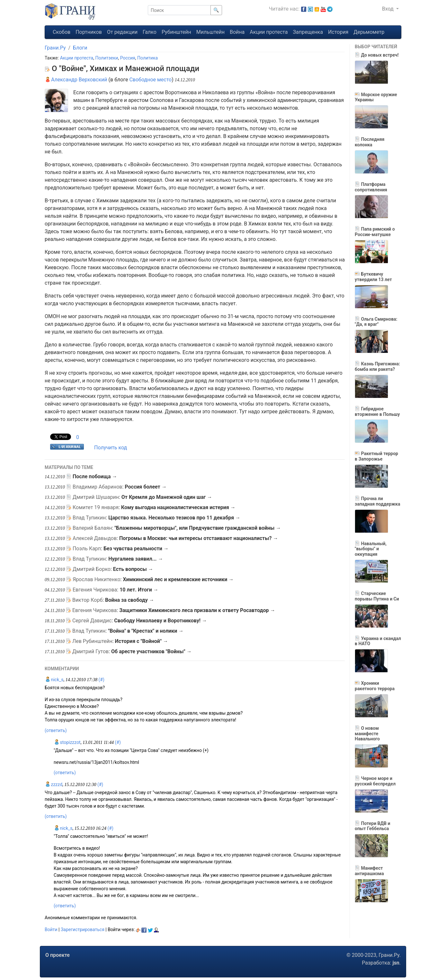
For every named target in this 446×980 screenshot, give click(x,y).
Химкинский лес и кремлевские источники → (178, 579)
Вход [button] (388, 9)
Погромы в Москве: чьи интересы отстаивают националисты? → (199, 538)
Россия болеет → (146, 487)
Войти (51, 930)
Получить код (111, 448)
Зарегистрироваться (83, 930)
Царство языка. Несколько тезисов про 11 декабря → (174, 518)
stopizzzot (67, 742)
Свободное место (150, 80)
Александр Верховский (76, 80)
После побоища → (95, 476)
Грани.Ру (55, 48)
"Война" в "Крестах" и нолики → (146, 631)
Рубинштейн (176, 32)
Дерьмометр (369, 32)
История (338, 32)
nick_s (54, 680)
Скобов (62, 32)
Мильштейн (210, 32)
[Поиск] (179, 10)
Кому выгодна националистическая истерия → (178, 507)
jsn (396, 963)
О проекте (58, 955)
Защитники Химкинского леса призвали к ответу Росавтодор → (197, 610)
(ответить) (56, 730)
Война (237, 32)
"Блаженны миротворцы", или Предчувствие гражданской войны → (198, 528)
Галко (150, 32)
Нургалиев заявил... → (136, 559)
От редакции (122, 32)
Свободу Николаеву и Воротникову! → (161, 621)
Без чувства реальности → (136, 549)
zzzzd (54, 784)
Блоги (80, 48)
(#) (101, 680)
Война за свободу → (130, 600)
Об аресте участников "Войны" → (151, 651)
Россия (128, 58)
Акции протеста (269, 32)
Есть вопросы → (133, 569)
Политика (147, 58)
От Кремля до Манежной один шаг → (167, 497)
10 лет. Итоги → (139, 590)
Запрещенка (308, 32)
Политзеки (107, 58)
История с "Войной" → (142, 641)
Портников (89, 32)
